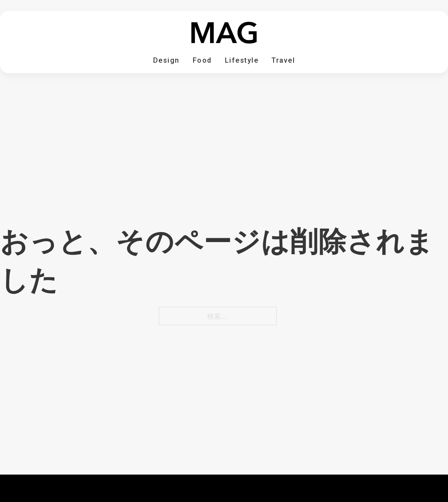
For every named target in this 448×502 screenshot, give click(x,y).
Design (166, 60)
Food (202, 60)
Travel (283, 60)
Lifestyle (242, 60)
